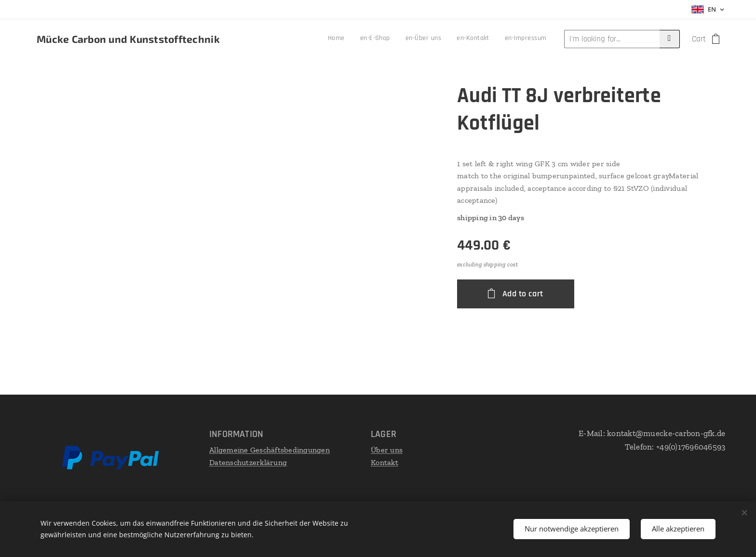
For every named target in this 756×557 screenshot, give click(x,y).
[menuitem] (482, 39)
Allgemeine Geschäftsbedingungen (270, 450)
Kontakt (385, 462)
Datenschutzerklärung (248, 462)
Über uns (387, 450)
